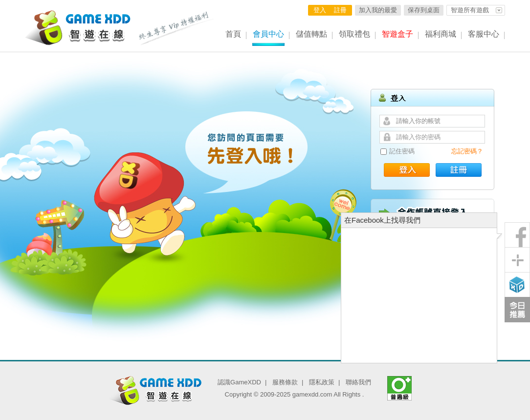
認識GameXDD (239, 382)
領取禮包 (354, 34)
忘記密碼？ (467, 151)
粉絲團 (517, 235)
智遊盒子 (397, 34)
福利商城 (441, 34)
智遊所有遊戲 (470, 10)
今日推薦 (517, 310)
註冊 (340, 10)
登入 (320, 10)
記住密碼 (402, 151)
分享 (517, 260)
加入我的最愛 (378, 10)
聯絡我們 (358, 382)
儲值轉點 (311, 34)
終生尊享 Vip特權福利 (177, 28)
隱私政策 (322, 382)
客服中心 (484, 34)
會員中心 (268, 34)
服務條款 (285, 382)
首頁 (233, 34)
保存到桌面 (424, 10)
